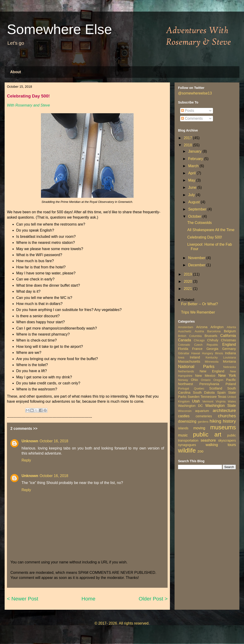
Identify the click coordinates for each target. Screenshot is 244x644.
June (193, 187)
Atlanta (231, 327)
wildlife (187, 450)
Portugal (184, 388)
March (194, 166)
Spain (221, 393)
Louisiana (230, 357)
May (192, 180)
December (197, 265)
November (197, 258)
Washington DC (190, 406)
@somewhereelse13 (195, 93)
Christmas (228, 340)
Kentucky (212, 357)
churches (227, 416)
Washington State (221, 406)
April (192, 173)
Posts (188, 111)
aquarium (202, 411)
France (197, 349)
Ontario (206, 380)
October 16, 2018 (54, 441)
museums (223, 427)
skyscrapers (227, 440)
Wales (232, 401)
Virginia (221, 401)
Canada (185, 340)
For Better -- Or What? (199, 304)
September (198, 209)
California (228, 336)
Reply (26, 460)
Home (88, 599)
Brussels (211, 336)
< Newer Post (23, 599)
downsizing (187, 421)
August (194, 202)
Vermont (208, 401)
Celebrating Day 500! (205, 237)
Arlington (217, 327)
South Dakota (204, 393)
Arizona (202, 327)
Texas (222, 397)
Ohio (194, 380)
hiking (215, 421)
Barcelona (214, 331)
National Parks (196, 366)
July (192, 195)
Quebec (199, 388)
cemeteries (204, 416)
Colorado (184, 345)
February (196, 159)
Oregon (218, 380)
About (16, 72)
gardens (203, 422)
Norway (183, 380)
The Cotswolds (200, 223)
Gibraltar (184, 353)
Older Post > (153, 599)
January (195, 151)
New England (212, 371)
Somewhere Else (59, 29)
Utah (196, 401)
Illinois (219, 353)
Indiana (230, 353)
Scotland (216, 388)
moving (199, 428)
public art (207, 434)
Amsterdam (186, 327)
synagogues (187, 445)
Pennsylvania (209, 384)
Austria (199, 331)
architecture (224, 410)
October (195, 216)
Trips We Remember (198, 312)
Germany (229, 349)
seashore (208, 440)
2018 (188, 145)
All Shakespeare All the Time (211, 230)
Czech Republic (206, 345)
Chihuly (213, 340)
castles (184, 416)
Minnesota (212, 362)
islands (183, 428)
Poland (231, 384)
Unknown (30, 441)
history (229, 421)
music (183, 435)
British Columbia (190, 336)
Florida (183, 349)
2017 (188, 138)
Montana (229, 361)
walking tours (221, 445)
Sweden (194, 397)
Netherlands (186, 371)
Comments (192, 118)
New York (227, 375)
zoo (200, 451)
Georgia (212, 349)
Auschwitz (185, 331)
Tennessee (209, 397)
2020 (188, 281)
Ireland (195, 357)
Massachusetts (189, 361)
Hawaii (196, 353)
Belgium (230, 331)
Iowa (181, 357)
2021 (188, 289)
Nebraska (230, 367)
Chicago (199, 340)
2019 (188, 274)
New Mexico (205, 376)
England (229, 344)
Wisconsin (185, 411)
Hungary (207, 353)
